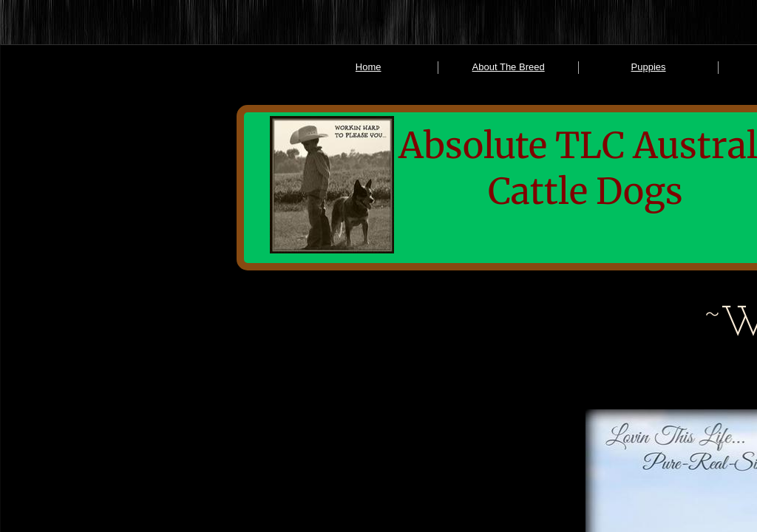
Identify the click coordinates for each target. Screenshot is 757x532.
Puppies (649, 67)
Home (369, 67)
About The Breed (509, 67)
